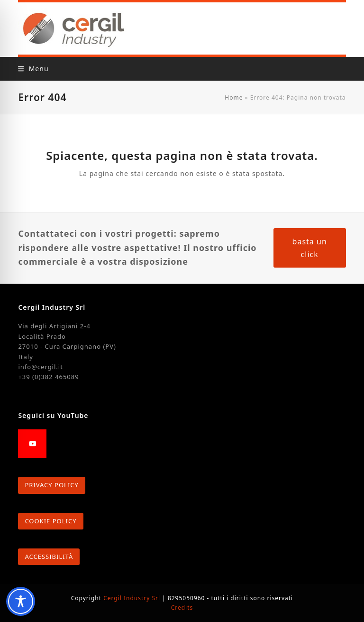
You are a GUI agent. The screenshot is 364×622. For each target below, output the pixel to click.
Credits (182, 608)
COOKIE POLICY (50, 521)
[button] (33, 69)
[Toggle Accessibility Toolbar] (21, 601)
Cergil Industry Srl (133, 598)
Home (234, 97)
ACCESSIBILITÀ (49, 557)
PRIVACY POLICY (51, 485)
